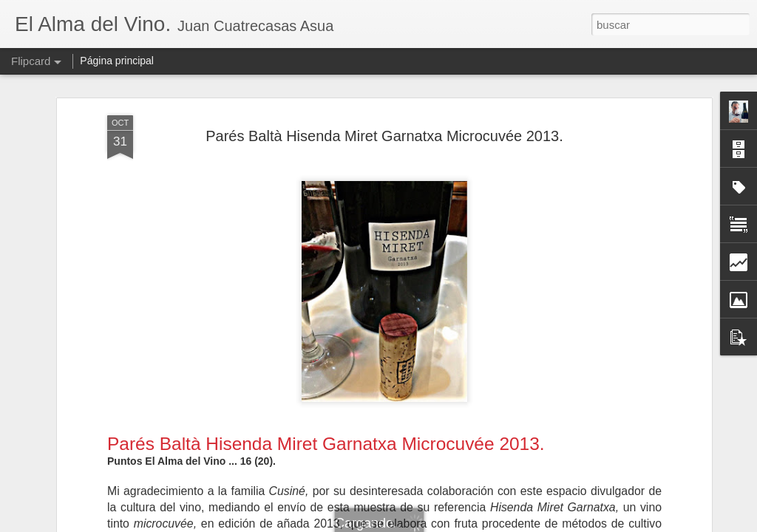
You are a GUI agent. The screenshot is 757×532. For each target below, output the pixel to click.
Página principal (117, 61)
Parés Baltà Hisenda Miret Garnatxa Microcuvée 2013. (384, 93)
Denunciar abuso (485, 524)
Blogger (436, 524)
